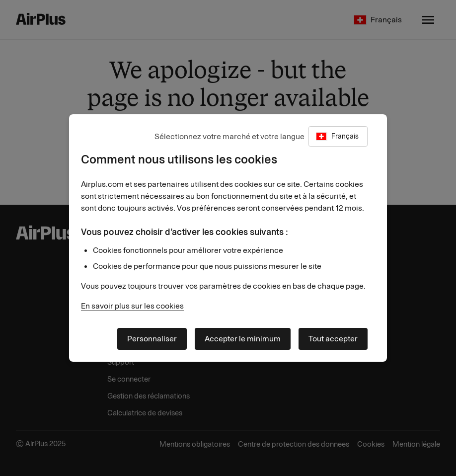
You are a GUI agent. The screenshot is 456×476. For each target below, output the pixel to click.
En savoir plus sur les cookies (132, 306)
